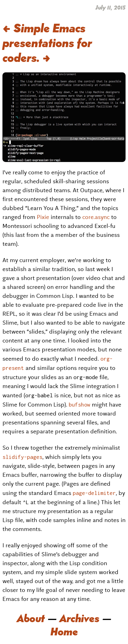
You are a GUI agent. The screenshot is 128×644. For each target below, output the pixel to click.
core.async (96, 217)
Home (64, 631)
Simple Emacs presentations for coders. (47, 42)
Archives (79, 618)
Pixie (43, 217)
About (31, 618)
